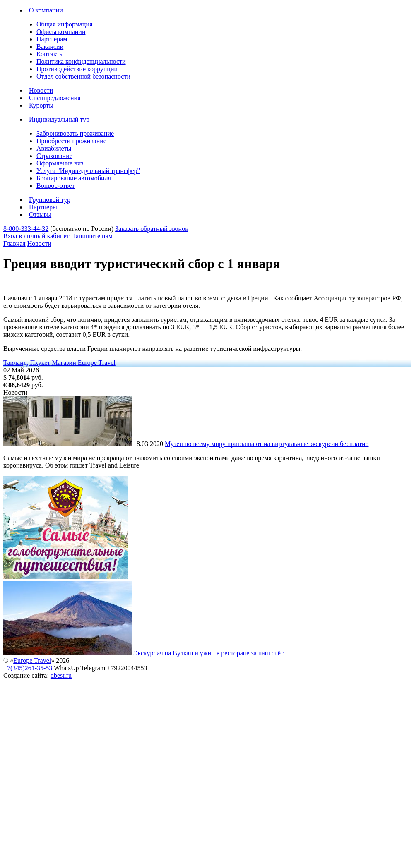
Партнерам (52, 39)
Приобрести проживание (71, 141)
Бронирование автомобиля (74, 178)
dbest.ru (61, 675)
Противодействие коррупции (77, 69)
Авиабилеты (54, 148)
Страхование (54, 156)
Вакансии (50, 47)
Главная (14, 243)
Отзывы (40, 215)
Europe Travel (32, 661)
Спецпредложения (55, 98)
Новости (41, 90)
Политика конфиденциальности (81, 61)
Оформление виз (60, 163)
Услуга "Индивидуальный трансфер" (88, 171)
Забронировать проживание (75, 133)
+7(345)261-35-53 (28, 668)
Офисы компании (61, 32)
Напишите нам (92, 236)
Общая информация (64, 24)
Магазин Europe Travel (84, 363)
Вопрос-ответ (55, 186)
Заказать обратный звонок (152, 229)
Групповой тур (50, 200)
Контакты (50, 54)
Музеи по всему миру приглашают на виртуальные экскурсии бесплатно (267, 444)
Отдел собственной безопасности (83, 76)
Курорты (41, 105)
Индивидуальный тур (59, 119)
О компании (46, 10)
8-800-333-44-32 (26, 229)
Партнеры (43, 207)
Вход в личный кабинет (36, 236)
